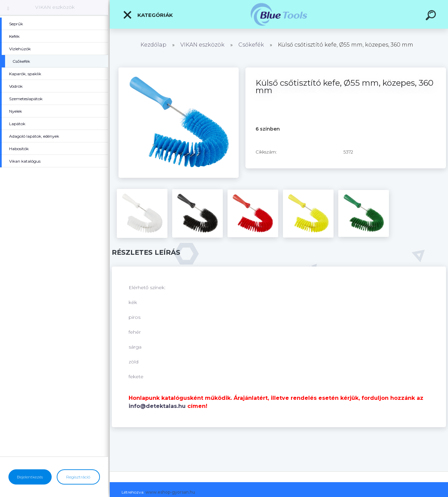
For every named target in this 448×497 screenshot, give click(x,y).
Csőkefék (251, 45)
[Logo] (279, 14)
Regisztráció (78, 477)
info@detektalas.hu (157, 406)
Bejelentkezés (30, 477)
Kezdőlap (153, 45)
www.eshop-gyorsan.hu (170, 492)
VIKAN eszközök (55, 7)
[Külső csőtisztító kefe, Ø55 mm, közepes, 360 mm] (179, 70)
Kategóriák (148, 15)
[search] (432, 16)
